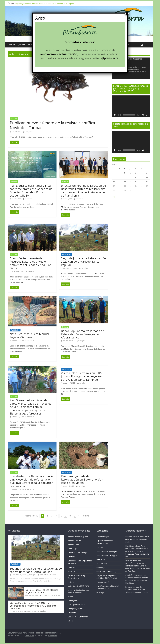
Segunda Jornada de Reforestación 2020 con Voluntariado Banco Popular (45, 4)
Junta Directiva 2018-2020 (78, 586)
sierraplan (28, 132)
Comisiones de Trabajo (77, 553)
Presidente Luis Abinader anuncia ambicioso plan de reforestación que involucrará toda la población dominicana (32, 481)
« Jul (113, 197)
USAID (99, 593)
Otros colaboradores (105, 571)
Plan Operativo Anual (76, 605)
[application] (131, 68)
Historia (71, 582)
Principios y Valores (76, 609)
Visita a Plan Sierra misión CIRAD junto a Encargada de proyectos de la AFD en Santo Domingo (82, 376)
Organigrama (73, 601)
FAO (98, 547)
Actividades (66, 254)
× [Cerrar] (127, 14)
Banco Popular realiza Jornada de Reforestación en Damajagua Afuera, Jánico (82, 334)
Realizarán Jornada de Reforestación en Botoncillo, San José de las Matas (82, 479)
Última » (87, 516)
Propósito (72, 613)
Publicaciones (102, 582)
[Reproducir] (115, 115)
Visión (70, 621)
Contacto (72, 557)
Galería (99, 559)
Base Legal (72, 549)
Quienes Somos (25, 45)
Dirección (72, 567)
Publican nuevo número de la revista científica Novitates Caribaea (52, 125)
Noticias (14, 118)
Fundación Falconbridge (106, 551)
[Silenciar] (143, 115)
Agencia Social (74, 545)
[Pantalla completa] (147, 115)
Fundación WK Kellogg (106, 555)
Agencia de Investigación (78, 537)
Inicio (12, 45)
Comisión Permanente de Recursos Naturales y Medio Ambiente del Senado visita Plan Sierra (31, 263)
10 (70, 516)
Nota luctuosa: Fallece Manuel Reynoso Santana (29, 335)
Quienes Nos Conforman (78, 617)
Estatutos (72, 571)
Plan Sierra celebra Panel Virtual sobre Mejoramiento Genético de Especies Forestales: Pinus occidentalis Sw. (31, 190)
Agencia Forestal (75, 541)
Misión (71, 597)
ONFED (100, 567)
